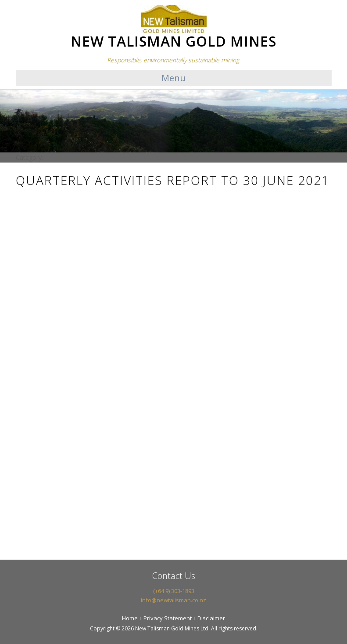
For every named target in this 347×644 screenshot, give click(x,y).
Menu (173, 78)
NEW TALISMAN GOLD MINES (173, 41)
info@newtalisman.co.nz (173, 600)
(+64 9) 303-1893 (174, 591)
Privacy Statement (168, 618)
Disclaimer (211, 618)
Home (130, 618)
